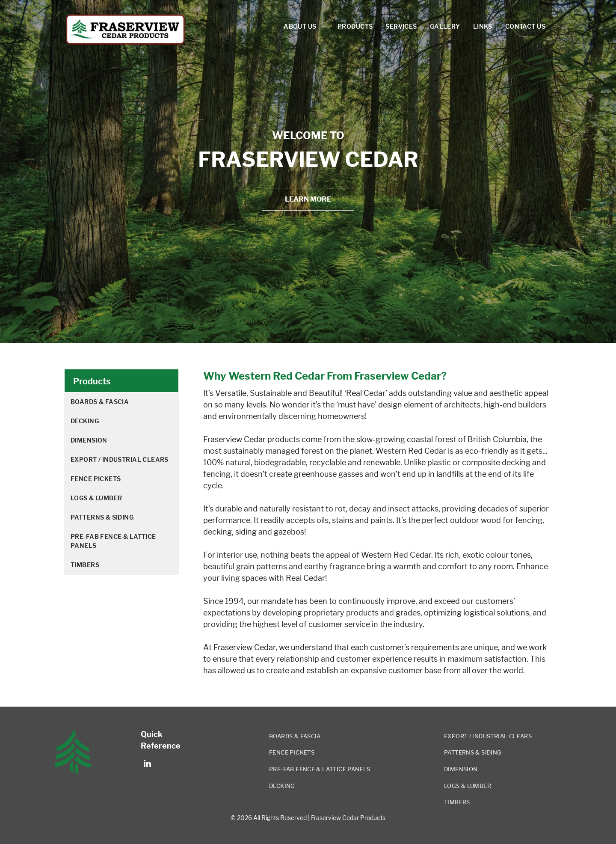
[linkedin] (147, 765)
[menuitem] (304, 27)
